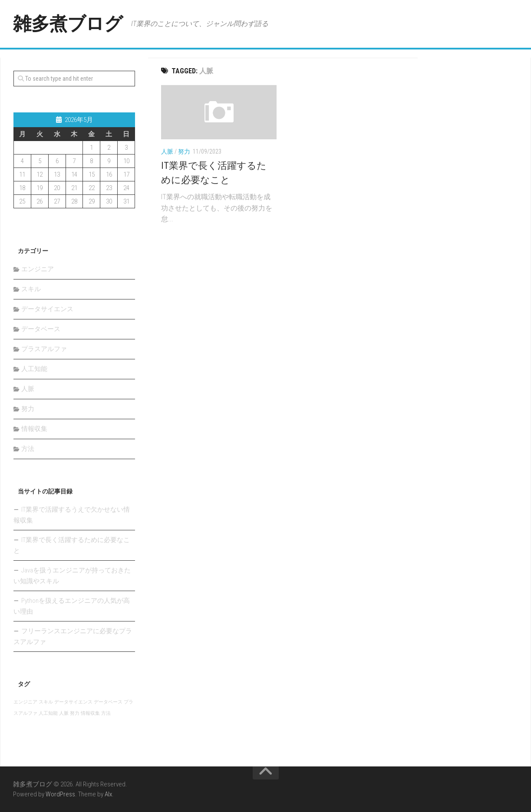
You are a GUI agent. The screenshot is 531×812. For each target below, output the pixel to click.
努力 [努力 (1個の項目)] (75, 713)
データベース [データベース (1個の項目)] (108, 702)
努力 (184, 151)
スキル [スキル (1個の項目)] (46, 702)
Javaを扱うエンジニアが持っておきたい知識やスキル (72, 576)
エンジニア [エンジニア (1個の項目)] (25, 702)
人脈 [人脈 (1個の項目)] (64, 713)
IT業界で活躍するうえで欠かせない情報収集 (72, 515)
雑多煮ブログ (68, 24)
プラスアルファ (44, 349)
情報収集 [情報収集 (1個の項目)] (90, 713)
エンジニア (38, 269)
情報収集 (34, 429)
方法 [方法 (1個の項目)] (106, 713)
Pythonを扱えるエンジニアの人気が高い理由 (72, 606)
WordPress (60, 794)
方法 (28, 449)
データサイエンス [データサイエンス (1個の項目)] (73, 702)
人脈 (167, 151)
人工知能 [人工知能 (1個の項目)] (48, 713)
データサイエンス (47, 309)
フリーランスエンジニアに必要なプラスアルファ (73, 636)
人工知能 (34, 369)
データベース (41, 329)
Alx (108, 794)
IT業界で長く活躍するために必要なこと (72, 545)
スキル (31, 289)
